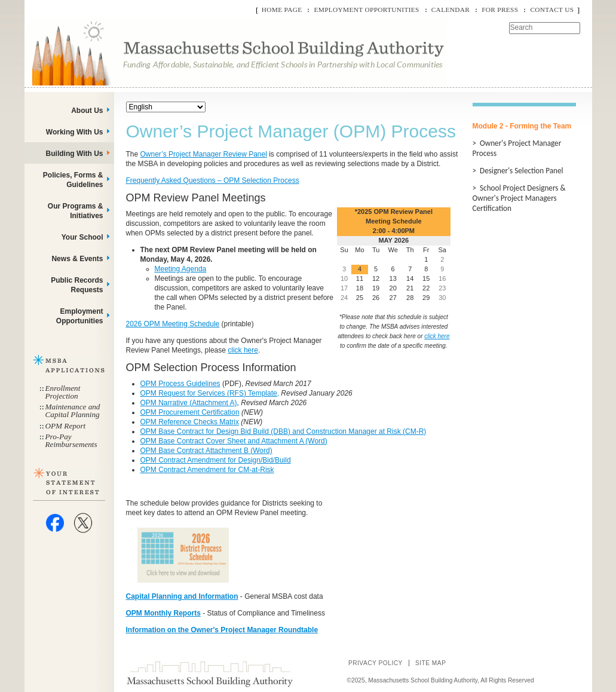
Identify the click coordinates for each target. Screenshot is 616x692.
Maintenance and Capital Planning (73, 411)
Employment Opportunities (366, 10)
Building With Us (75, 154)
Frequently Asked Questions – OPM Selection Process (213, 180)
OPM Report (66, 426)
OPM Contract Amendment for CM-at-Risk (207, 470)
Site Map (431, 663)
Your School (82, 237)
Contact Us (552, 10)
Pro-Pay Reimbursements (71, 440)
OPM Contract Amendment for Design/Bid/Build (216, 460)
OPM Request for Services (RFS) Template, (210, 393)
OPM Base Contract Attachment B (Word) (206, 451)
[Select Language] (166, 107)
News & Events (77, 259)
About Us (87, 111)
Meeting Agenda (181, 269)
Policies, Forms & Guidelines (73, 180)
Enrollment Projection (63, 392)
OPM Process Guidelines (180, 384)
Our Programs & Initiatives (76, 211)
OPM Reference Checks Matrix (190, 422)
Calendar (450, 10)
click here (243, 350)
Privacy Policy (376, 663)
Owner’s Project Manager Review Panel (204, 154)
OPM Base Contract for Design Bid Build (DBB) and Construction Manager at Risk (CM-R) (284, 431)
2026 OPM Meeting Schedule (173, 324)
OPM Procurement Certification (190, 412)
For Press (500, 10)
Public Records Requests (77, 285)
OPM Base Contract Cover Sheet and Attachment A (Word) (234, 441)
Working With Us (75, 132)
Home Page (282, 10)
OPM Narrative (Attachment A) (189, 403)
